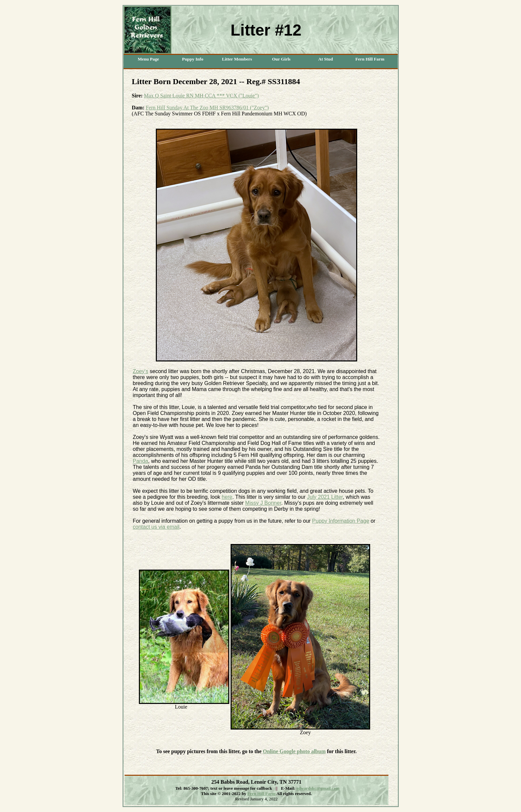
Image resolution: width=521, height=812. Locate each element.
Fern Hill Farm (261, 794)
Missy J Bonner (263, 503)
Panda (141, 461)
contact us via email (156, 527)
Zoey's (141, 371)
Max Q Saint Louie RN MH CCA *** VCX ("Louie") (201, 96)
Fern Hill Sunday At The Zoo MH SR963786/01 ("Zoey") (207, 108)
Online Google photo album (294, 751)
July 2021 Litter (325, 497)
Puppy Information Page (341, 521)
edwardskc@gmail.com (318, 788)
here (227, 497)
